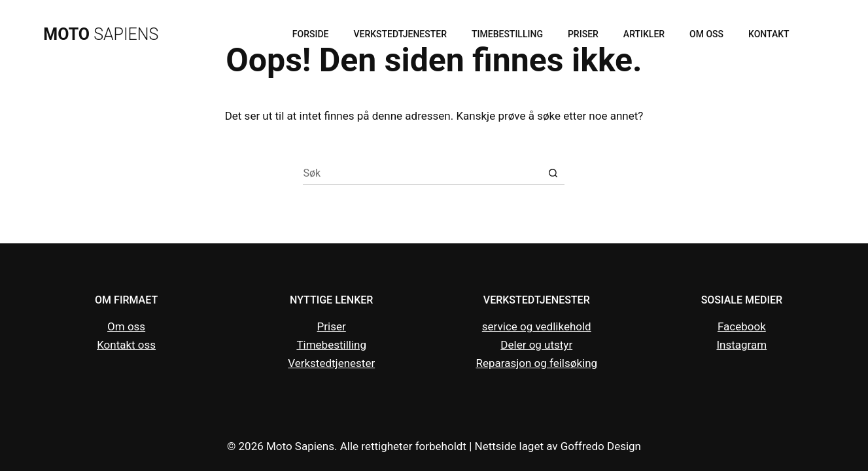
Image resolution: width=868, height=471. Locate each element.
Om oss (706, 34)
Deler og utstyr (536, 345)
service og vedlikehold (537, 326)
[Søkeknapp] (553, 174)
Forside (311, 34)
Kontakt (769, 34)
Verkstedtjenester (400, 34)
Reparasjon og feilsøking (536, 363)
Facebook (742, 326)
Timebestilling (507, 34)
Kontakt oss (126, 345)
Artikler (644, 34)
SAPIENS (101, 34)
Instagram (741, 345)
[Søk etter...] (422, 174)
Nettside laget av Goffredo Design (558, 446)
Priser (583, 34)
